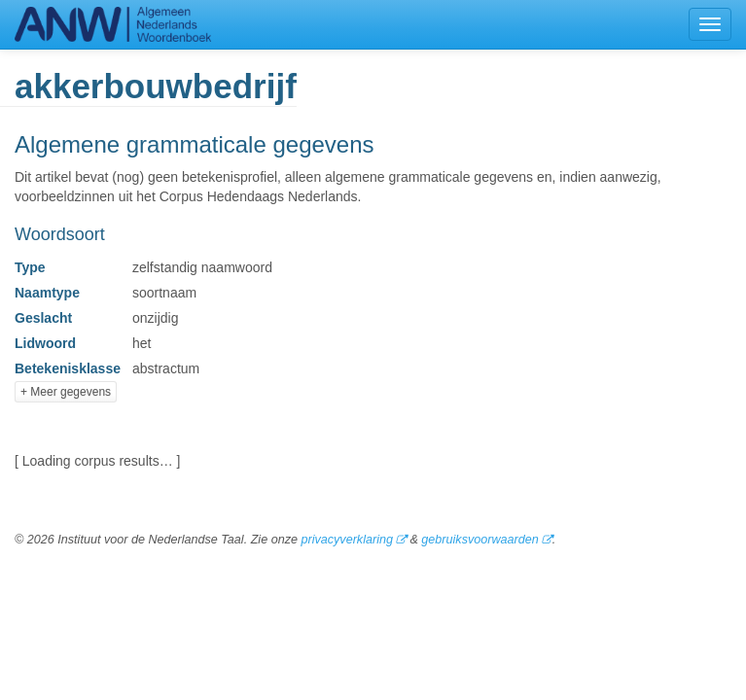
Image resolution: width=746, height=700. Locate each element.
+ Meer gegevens (66, 392)
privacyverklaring (346, 540)
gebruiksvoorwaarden (480, 540)
